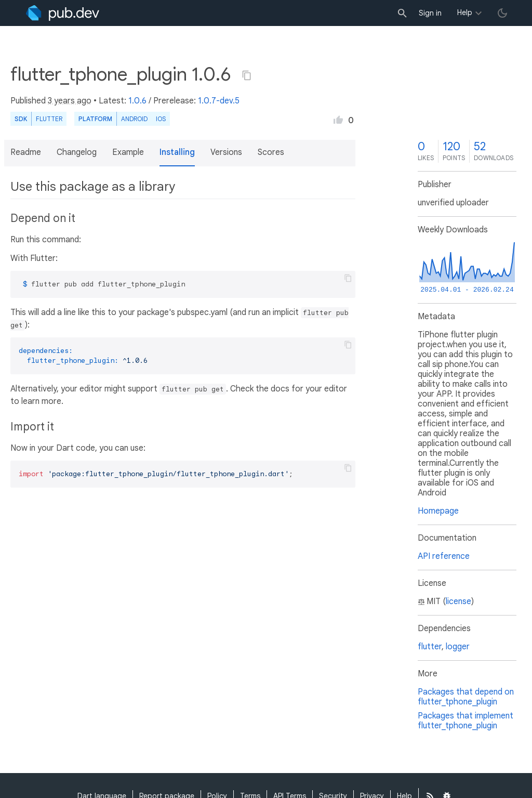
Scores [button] (271, 152)
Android (134, 119)
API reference (444, 556)
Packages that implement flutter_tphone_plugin (465, 721)
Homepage (438, 511)
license (458, 601)
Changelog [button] (77, 152)
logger (458, 647)
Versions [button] (226, 152)
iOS (161, 119)
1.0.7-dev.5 (219, 101)
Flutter (49, 119)
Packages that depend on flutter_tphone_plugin (466, 697)
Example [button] (128, 152)
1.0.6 (137, 101)
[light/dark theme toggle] (502, 13)
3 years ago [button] (70, 101)
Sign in (430, 13)
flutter (430, 647)
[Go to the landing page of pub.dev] (63, 13)
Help (465, 12)
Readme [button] (26, 152)
